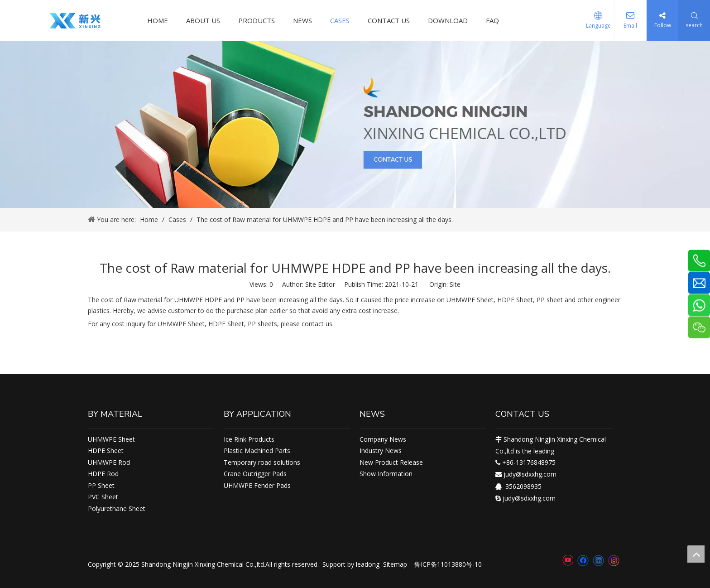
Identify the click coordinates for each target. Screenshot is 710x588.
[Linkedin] (598, 560)
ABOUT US (203, 20)
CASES (340, 20)
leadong (368, 564)
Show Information (386, 474)
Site (455, 284)
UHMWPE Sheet (111, 439)
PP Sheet (101, 485)
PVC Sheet (103, 497)
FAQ (492, 20)
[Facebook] (583, 560)
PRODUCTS (257, 20)
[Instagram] (614, 561)
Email (630, 26)
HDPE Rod (103, 474)
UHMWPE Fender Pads (257, 485)
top (696, 554)
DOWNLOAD (448, 20)
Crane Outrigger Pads (255, 474)
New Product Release (391, 462)
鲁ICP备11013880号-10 (448, 564)
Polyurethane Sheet (117, 508)
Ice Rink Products (249, 439)
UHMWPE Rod (109, 462)
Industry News (381, 451)
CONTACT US (389, 20)
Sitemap (395, 564)
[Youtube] (568, 560)
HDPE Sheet (106, 451)
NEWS (302, 20)
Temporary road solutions (262, 462)
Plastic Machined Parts (257, 451)
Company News (383, 439)
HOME (158, 20)
